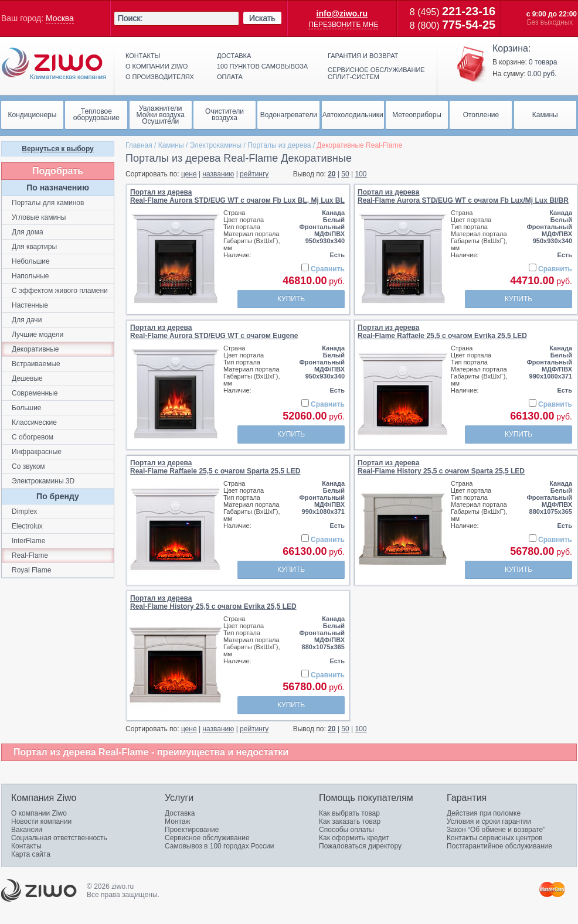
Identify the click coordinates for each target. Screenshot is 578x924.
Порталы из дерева (279, 145)
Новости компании (41, 821)
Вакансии (27, 830)
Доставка (234, 56)
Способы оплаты (346, 830)
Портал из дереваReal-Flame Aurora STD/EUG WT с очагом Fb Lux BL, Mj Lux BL (237, 196)
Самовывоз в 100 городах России (220, 846)
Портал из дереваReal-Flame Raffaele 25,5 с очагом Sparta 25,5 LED (215, 467)
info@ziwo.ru (342, 13)
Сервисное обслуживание (207, 838)
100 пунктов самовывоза (262, 66)
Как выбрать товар (349, 813)
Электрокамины (216, 145)
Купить (291, 299)
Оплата (230, 77)
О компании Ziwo (39, 813)
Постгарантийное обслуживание (499, 846)
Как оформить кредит (354, 838)
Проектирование (192, 830)
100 (361, 174)
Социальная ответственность (59, 838)
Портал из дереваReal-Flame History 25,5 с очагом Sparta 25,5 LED (441, 467)
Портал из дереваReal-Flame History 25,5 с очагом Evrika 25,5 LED (213, 602)
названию (218, 174)
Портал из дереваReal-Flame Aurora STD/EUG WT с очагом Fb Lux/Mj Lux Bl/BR (463, 196)
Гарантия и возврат (363, 56)
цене (189, 174)
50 (345, 174)
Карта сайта (31, 854)
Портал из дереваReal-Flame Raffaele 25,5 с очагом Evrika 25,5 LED (442, 332)
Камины (171, 145)
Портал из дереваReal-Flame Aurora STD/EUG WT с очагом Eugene (214, 332)
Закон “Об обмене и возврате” (496, 830)
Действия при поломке (484, 813)
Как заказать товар (350, 821)
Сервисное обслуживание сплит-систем (376, 73)
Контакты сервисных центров (494, 838)
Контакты (143, 56)
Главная (139, 145)
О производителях (160, 77)
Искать (262, 18)
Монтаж (178, 821)
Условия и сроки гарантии (489, 821)
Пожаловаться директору (360, 846)
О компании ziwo (157, 66)
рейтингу (254, 174)
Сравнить (328, 269)
